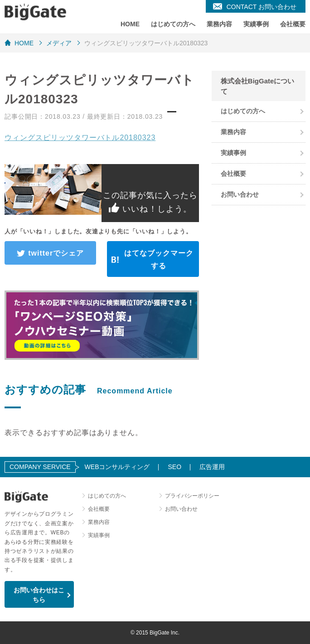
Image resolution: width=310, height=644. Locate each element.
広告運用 (212, 467)
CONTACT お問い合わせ (262, 7)
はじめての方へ (173, 24)
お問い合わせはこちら (39, 595)
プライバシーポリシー (192, 496)
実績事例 (256, 24)
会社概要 (293, 24)
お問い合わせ (240, 194)
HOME (130, 24)
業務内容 (219, 24)
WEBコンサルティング (117, 467)
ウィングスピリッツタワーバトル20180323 (80, 138)
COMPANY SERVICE (40, 467)
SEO (174, 467)
